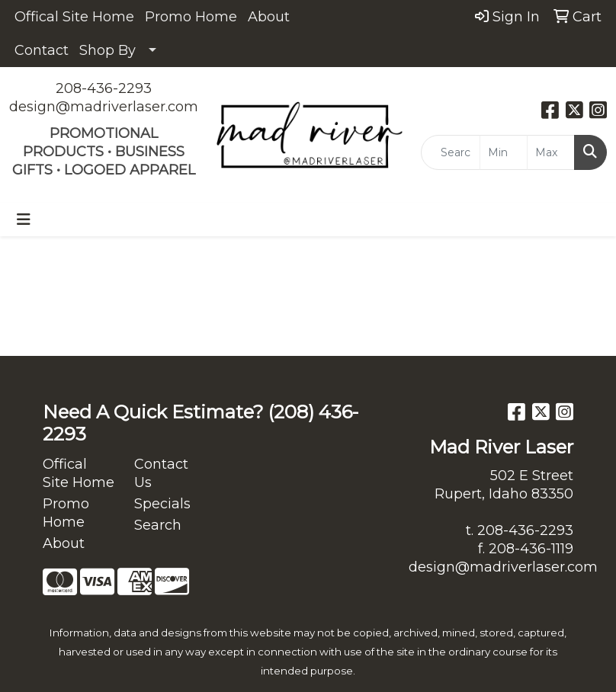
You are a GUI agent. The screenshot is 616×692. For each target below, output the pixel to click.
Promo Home (191, 17)
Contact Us (161, 473)
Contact (42, 50)
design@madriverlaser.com (104, 107)
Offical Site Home (74, 17)
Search (158, 525)
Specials (162, 504)
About (269, 17)
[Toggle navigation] (24, 219)
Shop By (107, 50)
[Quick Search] (451, 152)
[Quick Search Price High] (551, 152)
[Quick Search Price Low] (504, 152)
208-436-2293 (104, 88)
